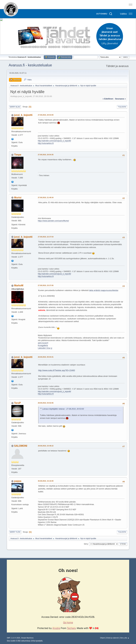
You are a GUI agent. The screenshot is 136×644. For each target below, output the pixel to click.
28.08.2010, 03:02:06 (46, 403)
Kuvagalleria (43, 346)
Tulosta (122, 107)
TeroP (17, 403)
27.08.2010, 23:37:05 (46, 285)
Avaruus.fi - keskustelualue (30, 65)
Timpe (18, 155)
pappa (18, 481)
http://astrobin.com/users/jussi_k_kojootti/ (54, 141)
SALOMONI (21, 446)
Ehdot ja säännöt (112, 638)
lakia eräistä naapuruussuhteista (104, 290)
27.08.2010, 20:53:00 (46, 115)
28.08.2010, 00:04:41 (46, 357)
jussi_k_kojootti (23, 115)
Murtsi (18, 198)
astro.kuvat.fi (43, 343)
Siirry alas (15, 107)
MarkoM (19, 285)
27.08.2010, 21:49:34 (46, 197)
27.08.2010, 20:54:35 (46, 155)
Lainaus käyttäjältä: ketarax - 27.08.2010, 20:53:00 (63, 409)
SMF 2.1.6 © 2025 (13, 638)
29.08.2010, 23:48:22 (46, 446)
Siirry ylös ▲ (125, 638)
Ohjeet (102, 638)
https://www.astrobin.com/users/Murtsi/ (53, 221)
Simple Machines (27, 638)
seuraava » (120, 99)
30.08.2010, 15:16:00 (46, 481)
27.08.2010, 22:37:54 (46, 237)
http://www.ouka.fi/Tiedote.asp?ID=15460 (57, 370)
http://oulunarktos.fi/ (46, 143)
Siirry (86, 544)
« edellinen (108, 99)
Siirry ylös (15, 532)
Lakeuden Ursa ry (45, 348)
